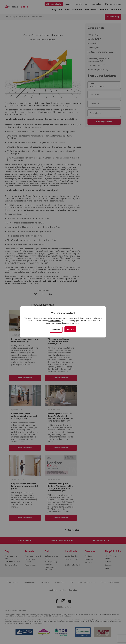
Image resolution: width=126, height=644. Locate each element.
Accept (70, 329)
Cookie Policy (55, 321)
